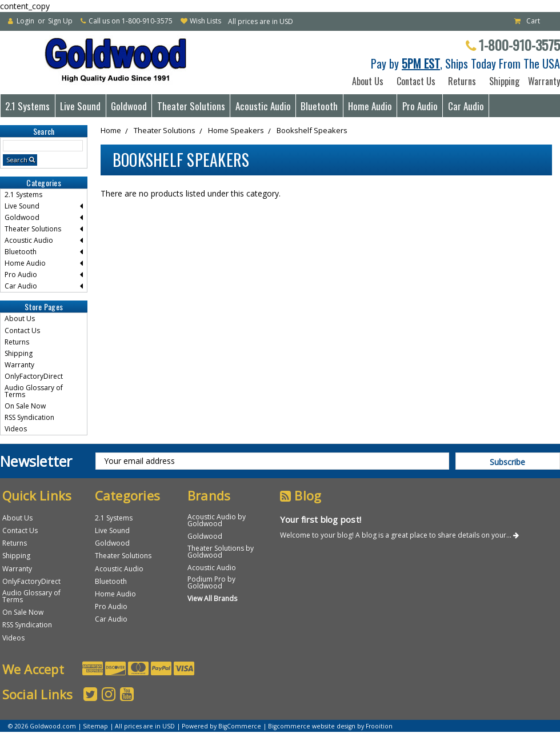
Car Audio (466, 106)
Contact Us (416, 81)
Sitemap (95, 726)
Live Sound (80, 106)
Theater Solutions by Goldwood (221, 552)
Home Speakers (236, 130)
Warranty (542, 81)
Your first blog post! (321, 519)
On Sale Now (25, 406)
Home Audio (370, 106)
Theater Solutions (191, 106)
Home (111, 130)
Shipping (502, 81)
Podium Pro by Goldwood (211, 582)
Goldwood (129, 106)
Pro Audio (420, 106)
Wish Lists (205, 21)
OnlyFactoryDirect (34, 376)
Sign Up (60, 21)
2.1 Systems (27, 106)
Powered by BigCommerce (221, 726)
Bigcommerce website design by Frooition (330, 726)
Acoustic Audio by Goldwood (217, 520)
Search (17, 160)
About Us (368, 81)
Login (25, 21)
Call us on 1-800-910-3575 (131, 21)
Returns (462, 81)
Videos (16, 429)
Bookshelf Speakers (312, 130)
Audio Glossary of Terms (34, 391)
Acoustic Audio (263, 106)
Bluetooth (319, 106)
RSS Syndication (29, 417)
